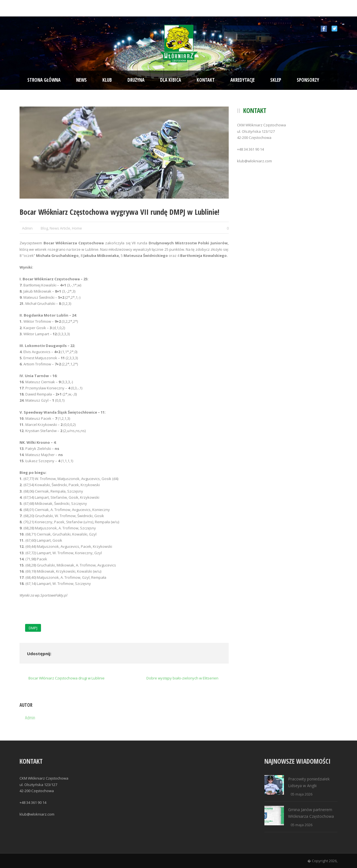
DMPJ (33, 628)
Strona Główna (44, 80)
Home (77, 228)
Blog (44, 228)
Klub (107, 80)
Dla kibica (171, 80)
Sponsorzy (308, 80)
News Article (60, 228)
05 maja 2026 (301, 794)
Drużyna (136, 80)
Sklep (276, 80)
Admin (27, 228)
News (81, 80)
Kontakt (206, 80)
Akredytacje (243, 80)
